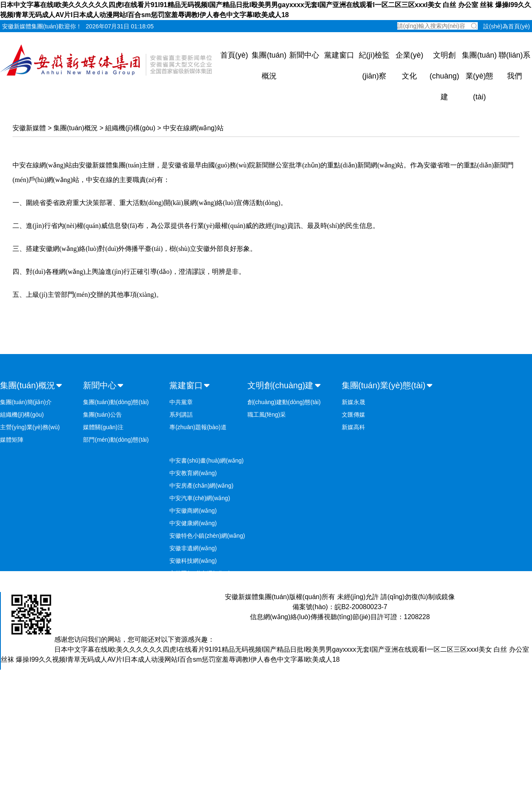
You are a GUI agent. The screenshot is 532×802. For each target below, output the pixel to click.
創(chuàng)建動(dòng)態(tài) (284, 402)
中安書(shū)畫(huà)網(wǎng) (207, 460)
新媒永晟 (353, 402)
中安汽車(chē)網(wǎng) (200, 498)
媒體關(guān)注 (103, 427)
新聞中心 (304, 55)
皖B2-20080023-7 (361, 607)
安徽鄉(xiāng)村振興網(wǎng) (208, 586)
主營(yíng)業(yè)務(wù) (30, 427)
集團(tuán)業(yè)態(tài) (479, 76)
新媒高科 (353, 427)
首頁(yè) (234, 55)
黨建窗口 (339, 55)
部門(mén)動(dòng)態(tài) (116, 440)
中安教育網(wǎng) (193, 473)
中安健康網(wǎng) (193, 523)
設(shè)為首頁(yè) (507, 26)
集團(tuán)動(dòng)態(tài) (116, 402)
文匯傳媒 (353, 415)
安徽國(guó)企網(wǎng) (200, 573)
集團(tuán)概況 (76, 128)
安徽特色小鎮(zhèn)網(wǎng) (207, 536)
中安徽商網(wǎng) (193, 511)
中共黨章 (181, 402)
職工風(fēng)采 (267, 415)
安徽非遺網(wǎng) (193, 548)
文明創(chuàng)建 (444, 76)
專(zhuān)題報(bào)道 (198, 427)
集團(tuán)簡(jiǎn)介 (26, 402)
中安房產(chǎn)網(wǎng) (201, 486)
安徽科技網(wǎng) (193, 561)
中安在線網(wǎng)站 (193, 128)
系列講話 (181, 415)
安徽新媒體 (29, 128)
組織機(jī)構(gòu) (130, 128)
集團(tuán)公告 (102, 415)
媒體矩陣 (12, 440)
